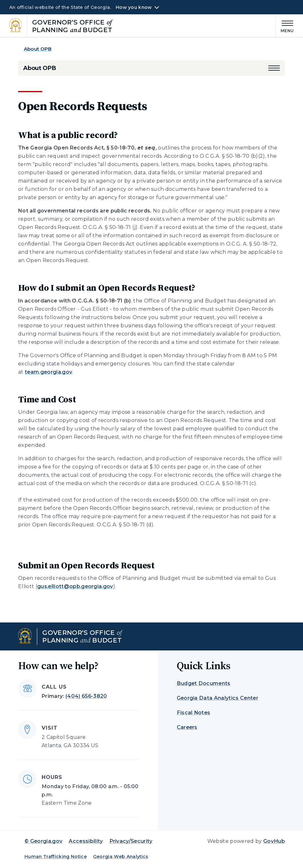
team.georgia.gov (48, 372)
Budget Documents (204, 683)
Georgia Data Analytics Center (217, 698)
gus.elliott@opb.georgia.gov (75, 586)
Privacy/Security (131, 841)
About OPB (38, 49)
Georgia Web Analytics (121, 857)
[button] (274, 68)
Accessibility (86, 841)
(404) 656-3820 (86, 696)
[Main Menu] (285, 26)
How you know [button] (134, 7)
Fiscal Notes (194, 713)
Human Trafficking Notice (56, 857)
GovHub (274, 841)
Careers (187, 727)
